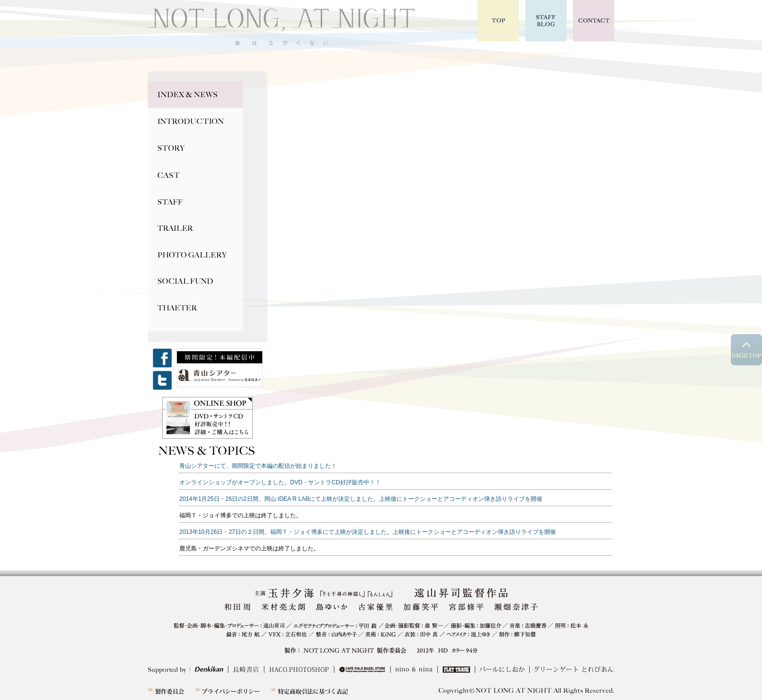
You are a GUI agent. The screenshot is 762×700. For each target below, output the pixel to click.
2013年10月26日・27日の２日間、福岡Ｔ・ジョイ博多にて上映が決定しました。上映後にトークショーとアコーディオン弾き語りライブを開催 (368, 532)
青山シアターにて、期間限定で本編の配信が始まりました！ (258, 466)
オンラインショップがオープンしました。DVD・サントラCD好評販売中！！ (280, 482)
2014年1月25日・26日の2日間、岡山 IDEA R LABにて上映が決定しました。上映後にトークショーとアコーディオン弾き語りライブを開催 (361, 499)
